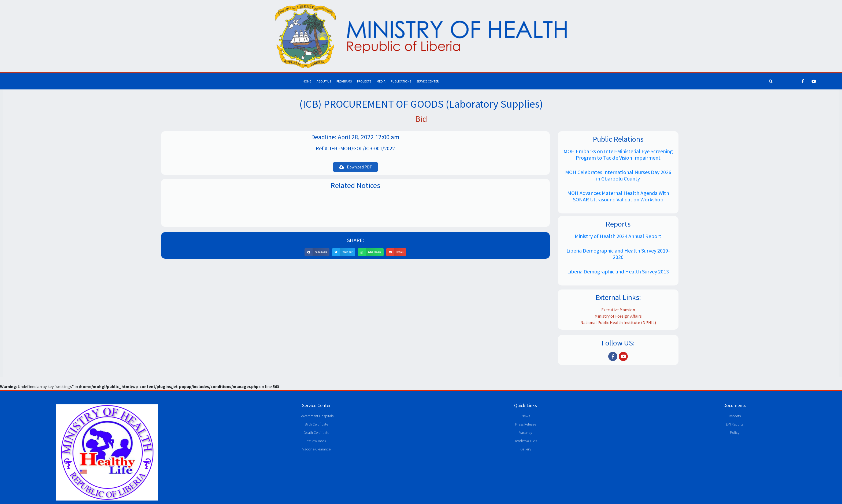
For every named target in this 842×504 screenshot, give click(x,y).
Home (307, 81)
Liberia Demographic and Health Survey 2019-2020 (618, 254)
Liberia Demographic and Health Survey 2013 (618, 271)
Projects (364, 81)
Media (381, 81)
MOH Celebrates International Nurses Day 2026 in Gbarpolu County (618, 175)
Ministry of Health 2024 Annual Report (618, 236)
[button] (355, 167)
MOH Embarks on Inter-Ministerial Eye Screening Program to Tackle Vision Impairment (618, 154)
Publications (401, 81)
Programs (344, 81)
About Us (324, 81)
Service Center (428, 81)
